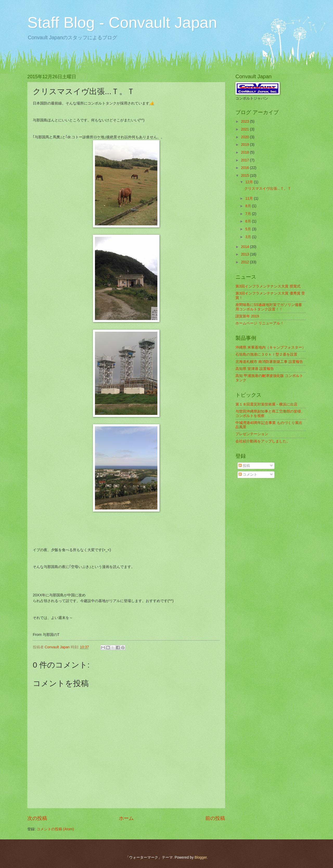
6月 (249, 221)
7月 (249, 214)
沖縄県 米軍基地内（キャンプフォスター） (271, 347)
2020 (245, 137)
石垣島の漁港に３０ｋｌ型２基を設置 (266, 354)
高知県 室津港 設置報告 (255, 369)
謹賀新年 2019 (247, 316)
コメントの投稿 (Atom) (55, 829)
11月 (250, 198)
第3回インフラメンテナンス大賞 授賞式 (268, 286)
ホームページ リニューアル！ (260, 323)
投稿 (244, 466)
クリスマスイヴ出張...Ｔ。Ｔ (268, 189)
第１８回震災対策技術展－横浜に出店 (266, 404)
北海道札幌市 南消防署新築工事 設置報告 (269, 362)
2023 (245, 122)
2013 (245, 254)
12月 (250, 182)
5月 (249, 229)
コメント (248, 475)
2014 (245, 247)
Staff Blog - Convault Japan (122, 22)
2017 (245, 160)
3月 (249, 237)
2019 (245, 145)
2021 (245, 129)
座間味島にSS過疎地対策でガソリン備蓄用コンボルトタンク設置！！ (269, 307)
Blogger (201, 857)
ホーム (126, 818)
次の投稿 (37, 818)
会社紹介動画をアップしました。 (263, 441)
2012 (245, 262)
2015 (245, 176)
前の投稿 (215, 818)
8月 (249, 206)
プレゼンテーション (252, 434)
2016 (245, 168)
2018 (245, 152)
